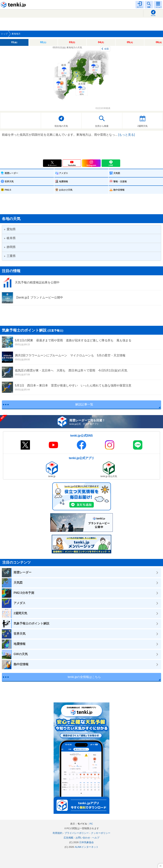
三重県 (10, 256)
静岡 (95, 67)
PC (91, 824)
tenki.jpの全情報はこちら (84, 677)
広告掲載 (68, 838)
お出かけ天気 (66, 190)
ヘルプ (96, 838)
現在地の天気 (61, 126)
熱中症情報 (119, 190)
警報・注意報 (120, 182)
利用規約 (57, 833)
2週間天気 (142, 126)
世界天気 (9, 182)
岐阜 (64, 70)
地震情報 (63, 182)
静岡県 (10, 247)
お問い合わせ (83, 838)
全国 (106, 49)
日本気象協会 (87, 842)
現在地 (153, 15)
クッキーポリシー (101, 833)
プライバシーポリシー (77, 833)
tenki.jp (14, 5)
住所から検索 (102, 126)
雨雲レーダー (11, 173)
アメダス (63, 173)
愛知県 (10, 229)
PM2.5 (8, 190)
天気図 (117, 173)
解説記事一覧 (84, 404)
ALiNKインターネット (87, 847)
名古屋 (82, 89)
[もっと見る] (127, 135)
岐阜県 (10, 238)
